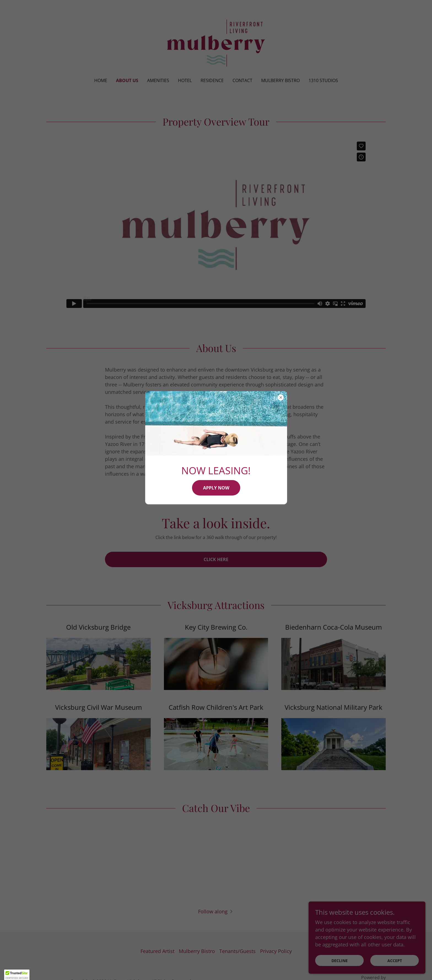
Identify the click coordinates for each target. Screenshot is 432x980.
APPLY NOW (216, 488)
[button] (17, 975)
